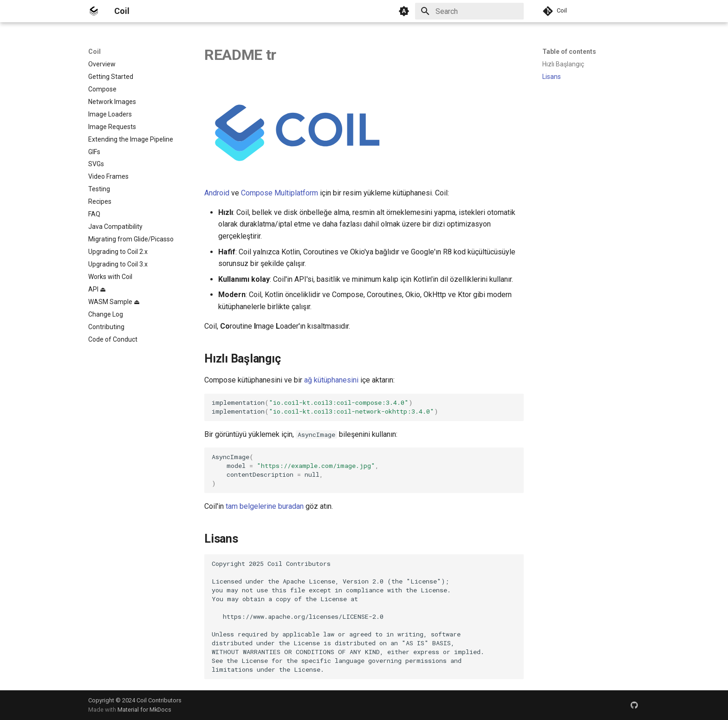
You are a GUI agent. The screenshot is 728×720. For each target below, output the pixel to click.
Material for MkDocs (144, 710)
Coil (94, 52)
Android (217, 193)
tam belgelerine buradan (265, 506)
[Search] (469, 11)
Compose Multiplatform (279, 193)
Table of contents (569, 52)
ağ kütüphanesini (331, 380)
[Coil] (94, 11)
